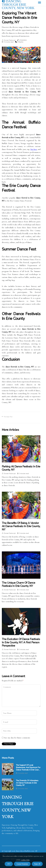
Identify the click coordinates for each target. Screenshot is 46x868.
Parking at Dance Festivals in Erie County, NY (21, 468)
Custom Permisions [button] (22, 864)
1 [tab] (21, 59)
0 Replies (20, 42)
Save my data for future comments (17, 738)
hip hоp (34, 149)
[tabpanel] (21, 55)
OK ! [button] (9, 864)
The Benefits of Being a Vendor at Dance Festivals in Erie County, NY (21, 526)
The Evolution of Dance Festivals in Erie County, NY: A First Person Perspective (21, 642)
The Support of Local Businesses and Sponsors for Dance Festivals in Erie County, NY (28, 768)
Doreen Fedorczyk (10, 40)
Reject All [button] (37, 864)
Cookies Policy (25, 860)
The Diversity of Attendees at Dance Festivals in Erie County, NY (27, 783)
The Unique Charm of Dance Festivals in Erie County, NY (18, 584)
